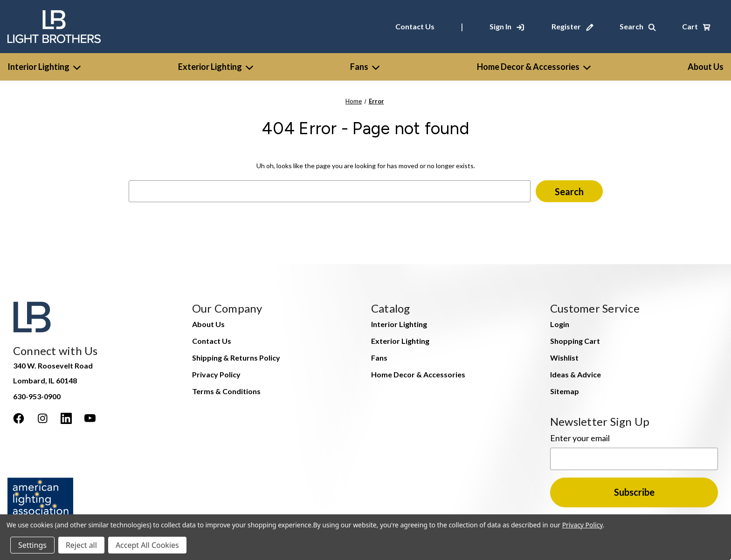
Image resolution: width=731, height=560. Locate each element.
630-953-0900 (37, 396)
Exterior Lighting (216, 67)
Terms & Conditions (226, 391)
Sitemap (565, 391)
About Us (208, 324)
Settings (32, 545)
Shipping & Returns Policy (236, 358)
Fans (365, 67)
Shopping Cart (575, 341)
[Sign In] (507, 27)
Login (560, 324)
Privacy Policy (216, 374)
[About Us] (706, 67)
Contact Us (415, 26)
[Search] (638, 27)
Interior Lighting (44, 67)
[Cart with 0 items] (696, 27)
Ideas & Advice (576, 374)
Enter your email (580, 438)
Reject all (81, 545)
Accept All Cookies (147, 545)
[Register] (572, 27)
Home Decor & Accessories (534, 67)
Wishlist (564, 358)
